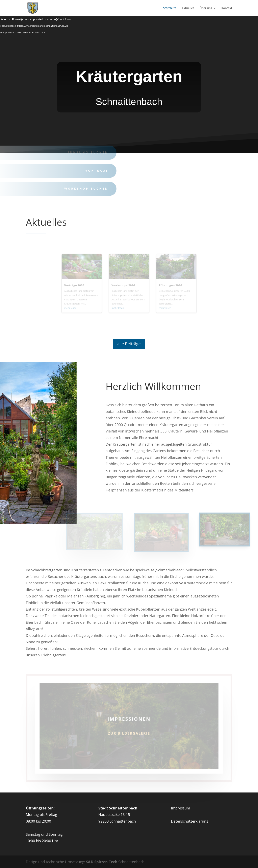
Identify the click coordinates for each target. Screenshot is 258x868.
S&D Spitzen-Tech (102, 862)
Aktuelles (188, 8)
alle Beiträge (129, 344)
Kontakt (227, 8)
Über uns (206, 8)
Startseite (170, 8)
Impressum (180, 808)
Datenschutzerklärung (190, 821)
